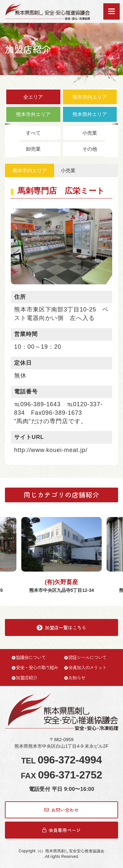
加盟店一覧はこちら (61, 627)
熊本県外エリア (90, 114)
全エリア (33, 97)
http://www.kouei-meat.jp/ (51, 450)
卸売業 (33, 149)
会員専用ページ (61, 830)
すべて (33, 133)
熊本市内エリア (90, 97)
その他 (90, 149)
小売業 (90, 133)
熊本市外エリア (33, 114)
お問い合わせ (61, 810)
